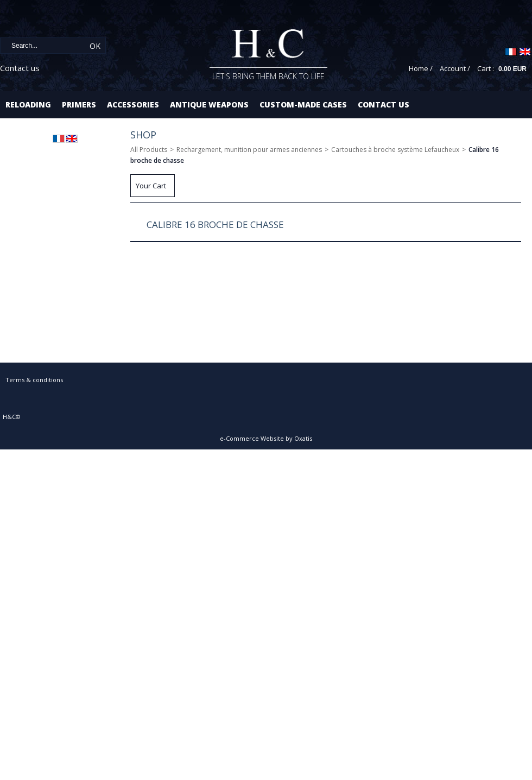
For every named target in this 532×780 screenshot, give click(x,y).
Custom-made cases (303, 104)
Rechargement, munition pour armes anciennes (249, 150)
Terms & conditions (34, 380)
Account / (455, 68)
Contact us (20, 68)
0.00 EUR (512, 69)
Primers (79, 104)
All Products (149, 150)
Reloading (28, 104)
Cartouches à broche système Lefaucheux (395, 150)
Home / (421, 68)
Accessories (133, 104)
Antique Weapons (209, 104)
